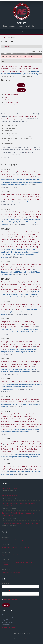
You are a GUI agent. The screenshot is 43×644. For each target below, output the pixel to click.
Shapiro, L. (23, 71)
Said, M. (8, 441)
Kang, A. (36, 194)
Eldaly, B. (29, 344)
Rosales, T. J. (5, 344)
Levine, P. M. (19, 446)
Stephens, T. (30, 174)
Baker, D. (38, 199)
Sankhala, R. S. (6, 237)
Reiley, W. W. (14, 244)
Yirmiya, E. (26, 304)
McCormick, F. (15, 177)
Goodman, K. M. (7, 66)
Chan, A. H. (7, 267)
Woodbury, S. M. (12, 194)
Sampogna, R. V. (33, 69)
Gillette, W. (27, 322)
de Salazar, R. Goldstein (9, 174)
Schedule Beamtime (11, 95)
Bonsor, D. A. (6, 172)
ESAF (6, 97)
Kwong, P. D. (35, 242)
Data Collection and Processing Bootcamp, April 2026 (20, 523)
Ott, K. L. (20, 212)
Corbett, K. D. (35, 469)
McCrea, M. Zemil (13, 234)
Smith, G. (26, 239)
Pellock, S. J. (6, 199)
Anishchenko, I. (27, 444)
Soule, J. (28, 362)
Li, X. (29, 449)
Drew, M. (23, 267)
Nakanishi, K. (32, 402)
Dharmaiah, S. (6, 264)
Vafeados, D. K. (12, 452)
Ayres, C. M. (9, 342)
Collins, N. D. (5, 247)
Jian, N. (35, 237)
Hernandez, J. (33, 234)
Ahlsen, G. (15, 69)
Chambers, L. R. (6, 466)
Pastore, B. (13, 402)
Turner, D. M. (25, 324)
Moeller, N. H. (30, 214)
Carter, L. (34, 419)
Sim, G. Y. (11, 399)
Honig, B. (13, 71)
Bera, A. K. (11, 197)
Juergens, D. (8, 444)
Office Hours (8, 100)
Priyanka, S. (27, 212)
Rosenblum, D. (6, 416)
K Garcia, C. (34, 424)
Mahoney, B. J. (6, 362)
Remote (21, 90)
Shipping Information (11, 102)
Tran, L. (14, 441)
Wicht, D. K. (27, 382)
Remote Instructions (11, 105)
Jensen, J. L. (13, 232)
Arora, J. (20, 237)
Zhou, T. (28, 242)
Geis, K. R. (22, 174)
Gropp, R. (31, 427)
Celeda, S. (36, 212)
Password (6, 591)
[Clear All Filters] (29, 56)
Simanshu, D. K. (29, 177)
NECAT (22, 23)
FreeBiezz (25, 639)
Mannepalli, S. (6, 69)
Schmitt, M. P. (15, 367)
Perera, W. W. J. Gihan (18, 344)
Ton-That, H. (5, 367)
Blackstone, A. (25, 419)
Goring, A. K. (5, 364)
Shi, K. (22, 214)
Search (6, 47)
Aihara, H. (6, 217)
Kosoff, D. (13, 217)
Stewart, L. (26, 424)
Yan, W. (28, 282)
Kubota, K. (5, 292)
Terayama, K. (6, 282)
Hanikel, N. (19, 197)
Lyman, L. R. (15, 362)
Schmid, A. (13, 242)
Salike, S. (26, 197)
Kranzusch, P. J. (6, 309)
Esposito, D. (5, 269)
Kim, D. (3, 194)
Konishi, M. (7, 287)
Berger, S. (4, 414)
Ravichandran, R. (7, 421)
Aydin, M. (26, 414)
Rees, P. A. (5, 239)
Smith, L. (33, 239)
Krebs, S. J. (35, 247)
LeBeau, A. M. (22, 217)
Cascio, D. (35, 364)
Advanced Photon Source (19, 116)
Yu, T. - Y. (19, 414)
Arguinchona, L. (6, 419)
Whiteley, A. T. (8, 469)
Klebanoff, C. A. (27, 347)
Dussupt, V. (5, 232)
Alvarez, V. (28, 446)
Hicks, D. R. (23, 449)
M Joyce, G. (23, 247)
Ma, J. (3, 342)
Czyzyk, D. (5, 322)
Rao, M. (15, 237)
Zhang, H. (4, 399)
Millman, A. (11, 304)
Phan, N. (19, 382)
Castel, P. (13, 269)
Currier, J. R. (5, 244)
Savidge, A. (5, 402)
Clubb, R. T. (27, 367)
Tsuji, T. (34, 322)
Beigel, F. (16, 427)
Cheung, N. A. (36, 362)
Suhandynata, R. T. (20, 469)
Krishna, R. (33, 197)
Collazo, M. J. (27, 364)
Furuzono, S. (15, 282)
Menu (22, 32)
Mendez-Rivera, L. (34, 232)
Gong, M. (24, 466)
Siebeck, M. (24, 427)
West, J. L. (4, 214)
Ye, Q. (14, 466)
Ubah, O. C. (5, 212)
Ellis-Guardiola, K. (16, 364)
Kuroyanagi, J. (8, 289)
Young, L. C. (29, 172)
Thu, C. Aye (23, 69)
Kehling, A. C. (20, 399)
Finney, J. (38, 174)
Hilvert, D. (28, 199)
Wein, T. (4, 304)
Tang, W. (20, 402)
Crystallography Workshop (11, 555)
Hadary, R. (33, 304)
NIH (27, 152)
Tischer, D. (29, 194)
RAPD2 (21, 85)
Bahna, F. (32, 66)
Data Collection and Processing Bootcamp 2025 (18, 547)
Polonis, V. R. (36, 244)
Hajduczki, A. (28, 237)
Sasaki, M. (31, 284)
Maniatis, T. (5, 71)
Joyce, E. (4, 197)
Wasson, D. (5, 242)
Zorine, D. (15, 449)
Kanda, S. (15, 287)
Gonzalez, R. (6, 382)
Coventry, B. (37, 444)
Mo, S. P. (24, 264)
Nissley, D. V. (6, 177)
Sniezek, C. (16, 419)
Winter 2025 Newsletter (10, 488)
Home (3, 37)
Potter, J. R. (21, 172)
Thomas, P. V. (22, 232)
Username (6, 583)
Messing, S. (15, 267)
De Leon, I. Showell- (16, 239)
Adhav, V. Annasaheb (32, 399)
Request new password (10, 599)
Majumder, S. (22, 441)
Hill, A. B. (38, 307)
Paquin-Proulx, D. (25, 244)
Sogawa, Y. (22, 287)
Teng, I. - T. (21, 242)
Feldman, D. (7, 449)
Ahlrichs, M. (17, 421)
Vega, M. (29, 267)
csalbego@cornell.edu (9, 627)
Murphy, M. (26, 421)
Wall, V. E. (36, 172)
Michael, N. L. (15, 247)
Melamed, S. (7, 307)
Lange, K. (18, 304)
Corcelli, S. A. (7, 347)
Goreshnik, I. (31, 441)
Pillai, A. (35, 446)
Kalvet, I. (21, 199)
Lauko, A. (14, 199)
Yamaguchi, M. (32, 287)
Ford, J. (22, 362)
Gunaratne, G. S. (14, 214)
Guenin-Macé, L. (17, 416)
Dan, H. (25, 66)
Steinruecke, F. (30, 307)
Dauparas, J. (17, 444)
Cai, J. (19, 466)
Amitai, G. (15, 307)
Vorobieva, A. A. (33, 452)
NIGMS (30, 150)
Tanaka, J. (12, 292)
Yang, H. (32, 414)
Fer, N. (22, 282)
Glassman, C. (28, 416)
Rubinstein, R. (17, 66)
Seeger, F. (12, 414)
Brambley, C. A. (19, 342)
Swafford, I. (24, 234)
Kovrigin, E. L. (17, 347)
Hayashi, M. (17, 289)
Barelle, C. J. (34, 217)
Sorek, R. (18, 309)
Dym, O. (21, 307)
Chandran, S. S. (30, 342)
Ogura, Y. (25, 289)
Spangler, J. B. (8, 427)
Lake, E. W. (13, 212)
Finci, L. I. (13, 172)
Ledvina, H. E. (33, 466)
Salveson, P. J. (22, 452)
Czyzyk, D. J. (5, 284)
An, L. (3, 441)
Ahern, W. (22, 194)
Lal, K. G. (4, 234)
